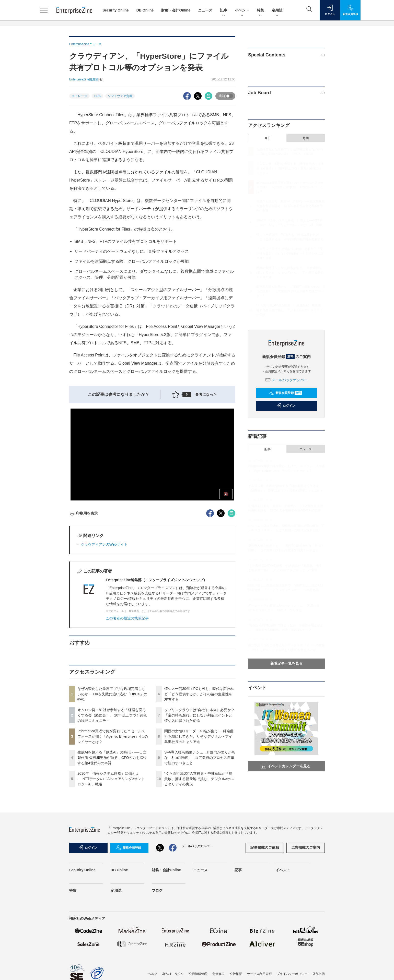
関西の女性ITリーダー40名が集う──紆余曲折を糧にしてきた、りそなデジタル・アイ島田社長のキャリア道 (199, 736)
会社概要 (236, 974)
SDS (97, 96)
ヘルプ (153, 974)
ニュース (205, 10)
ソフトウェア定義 (120, 96)
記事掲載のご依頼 (265, 847)
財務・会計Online (176, 10)
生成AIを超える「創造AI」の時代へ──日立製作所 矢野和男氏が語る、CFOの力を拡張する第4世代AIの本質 (112, 758)
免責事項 (218, 974)
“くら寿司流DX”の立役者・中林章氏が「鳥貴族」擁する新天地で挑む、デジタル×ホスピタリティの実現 (199, 779)
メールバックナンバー (286, 380)
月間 (306, 138)
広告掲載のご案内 (306, 847)
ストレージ (79, 96)
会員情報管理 (198, 974)
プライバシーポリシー (292, 974)
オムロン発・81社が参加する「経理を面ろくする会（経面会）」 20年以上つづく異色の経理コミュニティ (112, 715)
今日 (268, 138)
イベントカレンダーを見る (286, 766)
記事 (224, 11)
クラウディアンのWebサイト (104, 544)
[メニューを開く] (44, 10)
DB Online (145, 10)
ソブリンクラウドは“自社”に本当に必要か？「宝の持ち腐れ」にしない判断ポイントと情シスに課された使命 (199, 715)
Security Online (116, 10)
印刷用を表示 (83, 513)
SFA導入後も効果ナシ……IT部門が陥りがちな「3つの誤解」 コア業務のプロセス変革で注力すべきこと (200, 758)
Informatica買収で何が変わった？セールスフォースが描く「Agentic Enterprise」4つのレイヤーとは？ (113, 736)
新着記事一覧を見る (286, 663)
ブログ (157, 890)
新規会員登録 (285, 393)
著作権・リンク (173, 974)
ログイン (286, 406)
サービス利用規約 (259, 974)
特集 (260, 11)
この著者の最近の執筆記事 (127, 618)
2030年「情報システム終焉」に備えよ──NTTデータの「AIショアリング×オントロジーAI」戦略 (111, 779)
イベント (242, 11)
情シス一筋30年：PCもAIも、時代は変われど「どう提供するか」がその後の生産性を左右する (199, 694)
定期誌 (277, 11)
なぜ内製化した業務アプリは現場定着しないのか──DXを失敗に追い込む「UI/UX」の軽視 (112, 694)
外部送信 (319, 974)
